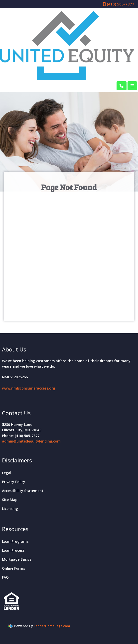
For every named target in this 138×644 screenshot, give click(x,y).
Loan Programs (15, 541)
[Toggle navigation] (132, 86)
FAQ (5, 577)
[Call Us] (122, 86)
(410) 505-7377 (119, 4)
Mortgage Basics (17, 559)
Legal (7, 473)
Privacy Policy (14, 482)
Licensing (10, 509)
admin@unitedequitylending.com (31, 441)
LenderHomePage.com (52, 626)
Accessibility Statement (23, 491)
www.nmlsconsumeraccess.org (29, 388)
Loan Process (13, 550)
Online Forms (13, 568)
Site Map (10, 500)
